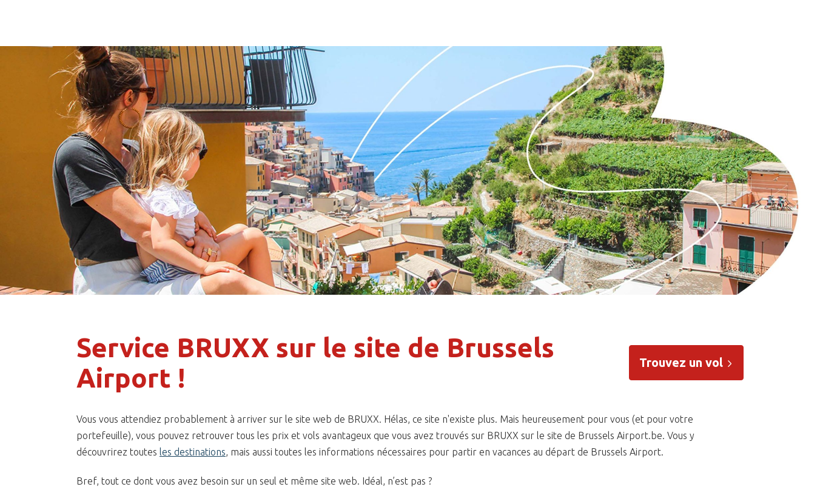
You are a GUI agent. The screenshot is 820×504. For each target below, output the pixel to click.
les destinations (193, 452)
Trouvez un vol (686, 362)
